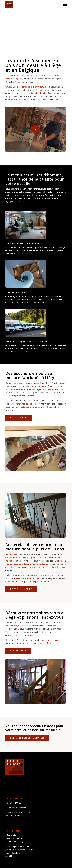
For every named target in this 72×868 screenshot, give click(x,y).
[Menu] (64, 4)
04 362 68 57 (15, 803)
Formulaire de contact (16, 808)
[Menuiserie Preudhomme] (30, 4)
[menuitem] (64, 4)
